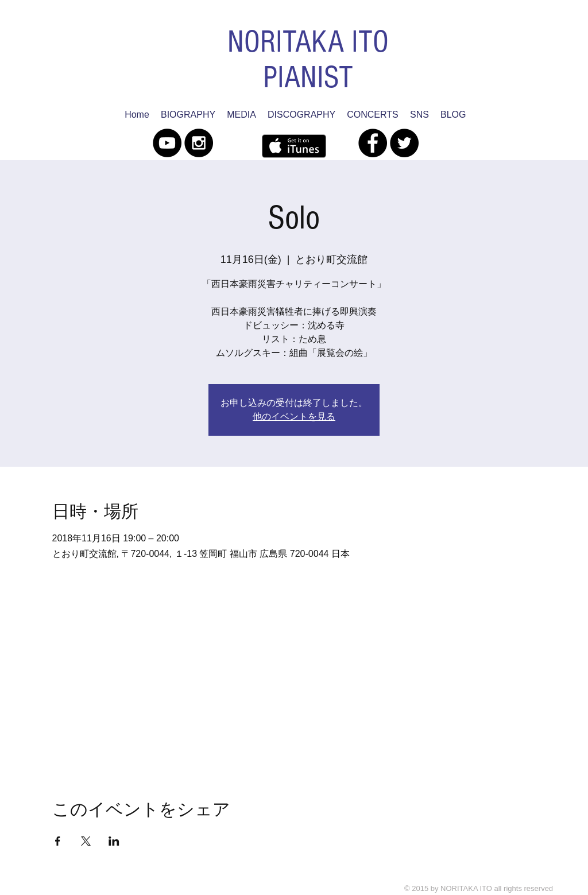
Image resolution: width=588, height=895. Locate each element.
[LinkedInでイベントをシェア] (114, 841)
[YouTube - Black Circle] (167, 143)
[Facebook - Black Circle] (373, 143)
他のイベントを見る (294, 416)
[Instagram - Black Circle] (199, 143)
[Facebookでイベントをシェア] (58, 841)
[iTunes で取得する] (294, 146)
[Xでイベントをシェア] (86, 841)
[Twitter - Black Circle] (404, 143)
